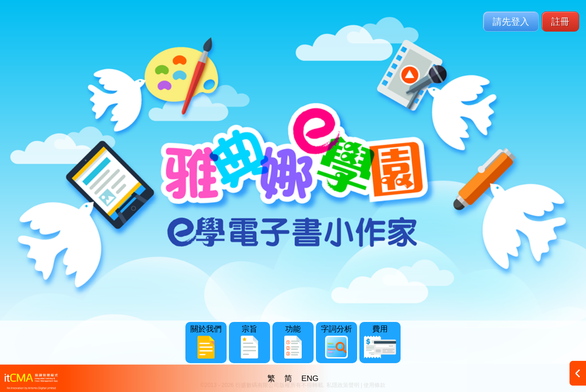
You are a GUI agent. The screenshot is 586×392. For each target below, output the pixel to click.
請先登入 (511, 22)
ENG (310, 378)
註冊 (560, 22)
